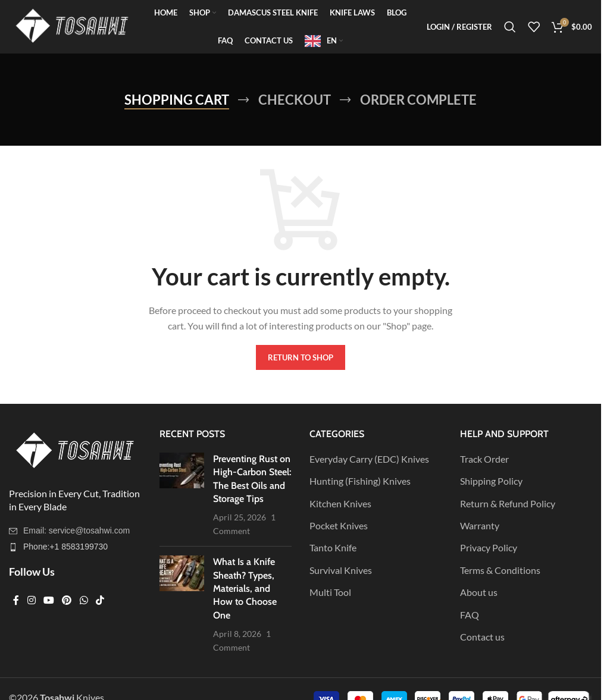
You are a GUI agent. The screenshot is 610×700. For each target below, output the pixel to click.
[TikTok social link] (100, 601)
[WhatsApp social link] (84, 601)
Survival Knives (341, 570)
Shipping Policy (491, 481)
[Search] (510, 27)
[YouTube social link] (49, 601)
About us (479, 592)
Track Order (484, 459)
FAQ (470, 615)
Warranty (480, 525)
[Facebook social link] (16, 601)
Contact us (482, 637)
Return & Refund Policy (508, 503)
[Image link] (74, 450)
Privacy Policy (489, 547)
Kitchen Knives (340, 503)
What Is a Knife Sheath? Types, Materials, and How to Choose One (245, 588)
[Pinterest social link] (67, 601)
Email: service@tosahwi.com (76, 531)
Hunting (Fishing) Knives (360, 481)
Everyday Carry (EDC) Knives (369, 459)
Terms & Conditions (500, 570)
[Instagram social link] (31, 601)
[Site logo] (71, 25)
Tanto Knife (333, 547)
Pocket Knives (339, 525)
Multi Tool (330, 592)
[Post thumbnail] (182, 495)
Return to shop (301, 357)
